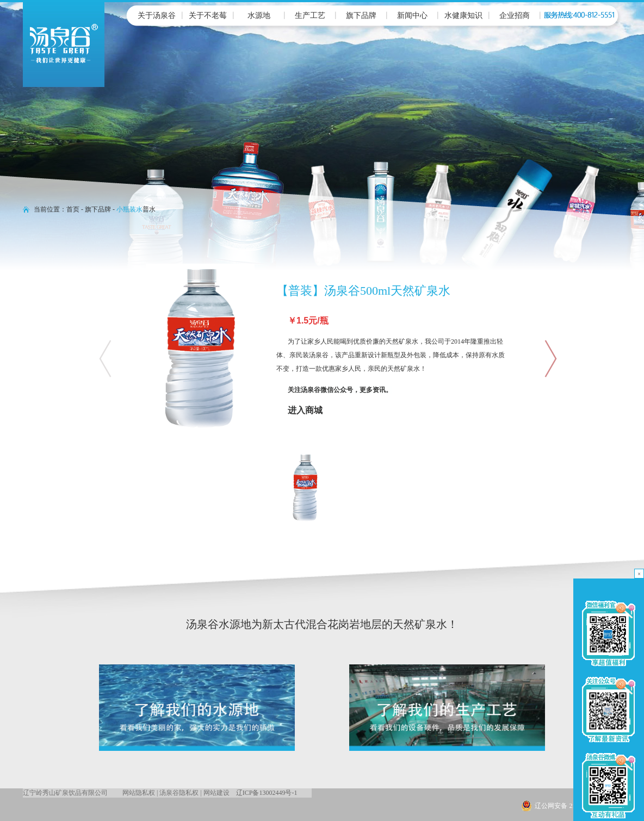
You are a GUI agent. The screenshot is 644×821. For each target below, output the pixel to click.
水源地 (259, 15)
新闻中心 (412, 15)
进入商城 (305, 410)
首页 (73, 209)
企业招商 (515, 15)
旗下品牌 (361, 15)
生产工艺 (310, 15)
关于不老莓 (208, 15)
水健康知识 (463, 15)
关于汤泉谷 (157, 15)
